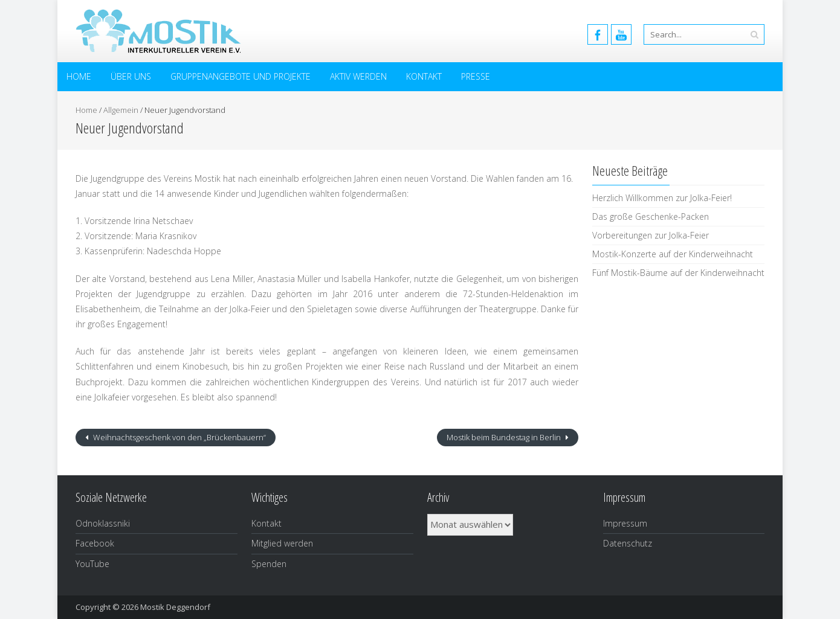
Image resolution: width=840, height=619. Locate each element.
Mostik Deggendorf (175, 607)
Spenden (269, 564)
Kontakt (424, 76)
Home (79, 76)
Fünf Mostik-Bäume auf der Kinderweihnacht (678, 273)
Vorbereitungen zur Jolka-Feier (651, 235)
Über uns (131, 76)
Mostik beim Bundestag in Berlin (505, 437)
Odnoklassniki (103, 523)
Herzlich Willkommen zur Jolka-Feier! (662, 198)
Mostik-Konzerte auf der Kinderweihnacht (673, 254)
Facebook (95, 543)
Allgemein (121, 110)
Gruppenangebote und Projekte (241, 76)
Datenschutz (628, 543)
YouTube (92, 564)
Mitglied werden (282, 543)
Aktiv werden (358, 76)
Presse (476, 76)
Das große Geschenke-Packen (651, 216)
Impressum (625, 523)
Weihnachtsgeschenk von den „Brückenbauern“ (179, 437)
